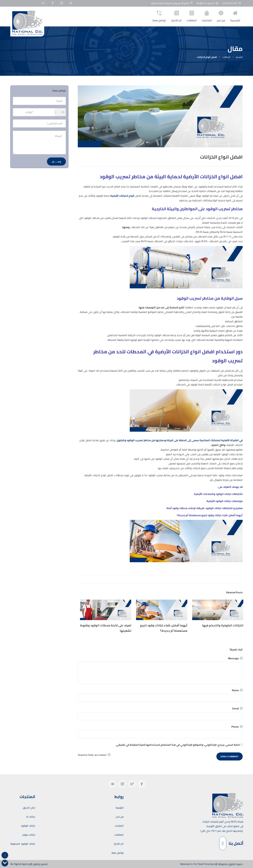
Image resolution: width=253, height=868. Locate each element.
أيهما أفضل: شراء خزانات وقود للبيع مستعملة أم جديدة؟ (210, 515)
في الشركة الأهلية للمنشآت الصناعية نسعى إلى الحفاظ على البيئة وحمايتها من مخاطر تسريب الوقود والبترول (180, 440)
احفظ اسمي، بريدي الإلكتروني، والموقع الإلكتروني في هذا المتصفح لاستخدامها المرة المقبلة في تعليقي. (178, 745)
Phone (237, 727)
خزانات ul (31, 817)
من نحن (221, 16)
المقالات (192, 16)
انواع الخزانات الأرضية (122, 196)
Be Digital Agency (20, 864)
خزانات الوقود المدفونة (23, 844)
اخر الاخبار (177, 16)
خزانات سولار (29, 835)
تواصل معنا (159, 16)
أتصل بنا (231, 843)
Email (238, 708)
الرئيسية (235, 16)
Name (237, 690)
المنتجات (207, 16)
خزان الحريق (29, 808)
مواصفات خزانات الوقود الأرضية (225, 501)
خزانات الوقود (28, 826)
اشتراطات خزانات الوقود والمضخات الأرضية (218, 494)
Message (235, 658)
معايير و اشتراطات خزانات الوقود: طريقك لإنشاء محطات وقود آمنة (205, 508)
